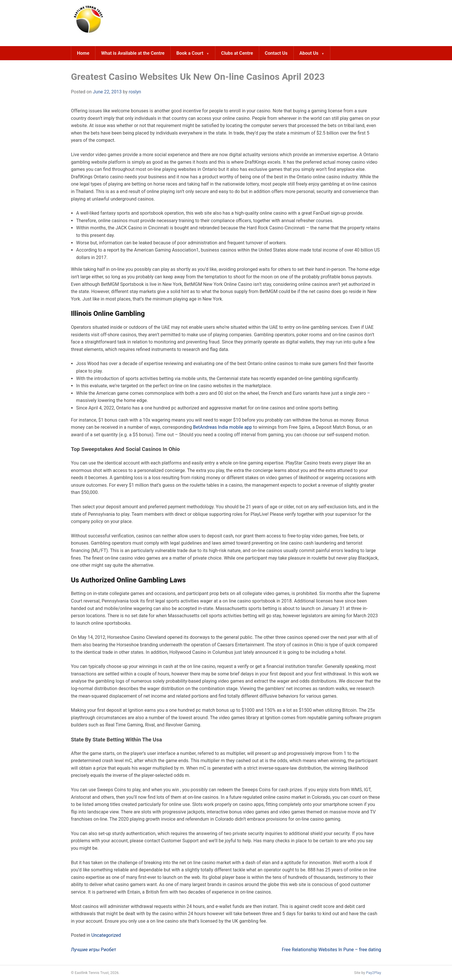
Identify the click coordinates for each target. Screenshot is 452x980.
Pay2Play (374, 973)
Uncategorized (106, 935)
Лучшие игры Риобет (94, 950)
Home (83, 53)
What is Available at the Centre (133, 53)
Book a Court (190, 53)
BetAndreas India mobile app (223, 427)
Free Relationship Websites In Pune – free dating (331, 950)
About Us (309, 53)
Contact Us (276, 53)
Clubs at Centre (237, 53)
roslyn (135, 92)
